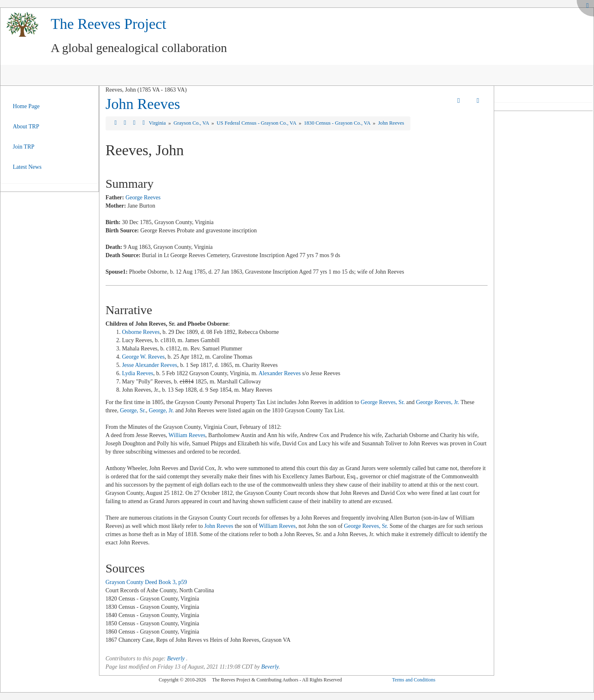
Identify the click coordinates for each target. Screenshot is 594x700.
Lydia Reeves (138, 373)
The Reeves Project (108, 24)
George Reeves (143, 197)
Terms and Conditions (414, 680)
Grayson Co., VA (192, 123)
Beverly (176, 659)
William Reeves (187, 435)
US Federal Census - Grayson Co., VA (257, 123)
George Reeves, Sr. (383, 402)
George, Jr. (161, 410)
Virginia (158, 123)
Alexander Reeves (280, 373)
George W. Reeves (144, 357)
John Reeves (143, 104)
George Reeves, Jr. (438, 402)
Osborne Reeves (141, 332)
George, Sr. (133, 410)
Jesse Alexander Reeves (150, 365)
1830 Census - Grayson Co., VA (338, 123)
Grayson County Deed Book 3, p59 (146, 582)
